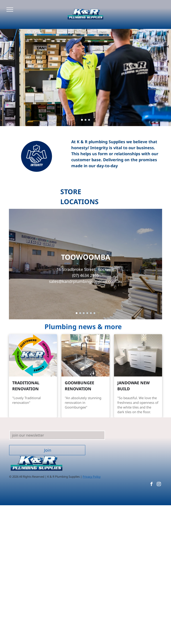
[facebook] (151, 485)
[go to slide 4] (87, 313)
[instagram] (159, 485)
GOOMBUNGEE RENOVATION (79, 386)
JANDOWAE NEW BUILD (133, 386)
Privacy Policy (92, 477)
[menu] (10, 10)
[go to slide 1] (82, 120)
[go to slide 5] (91, 313)
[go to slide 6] (94, 313)
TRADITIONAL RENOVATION (26, 386)
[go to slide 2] (85, 120)
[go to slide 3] (89, 120)
